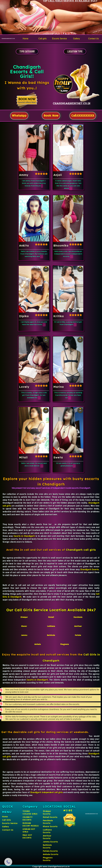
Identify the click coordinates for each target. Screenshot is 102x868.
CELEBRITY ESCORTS (28, 819)
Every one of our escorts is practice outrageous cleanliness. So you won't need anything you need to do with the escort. (51, 711)
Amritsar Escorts (47, 837)
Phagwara (65, 644)
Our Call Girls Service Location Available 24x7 (51, 610)
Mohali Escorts (50, 817)
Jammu (24, 635)
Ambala (38, 644)
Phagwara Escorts (48, 859)
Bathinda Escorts (47, 846)
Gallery (6, 827)
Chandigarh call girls (81, 550)
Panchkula (78, 617)
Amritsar (78, 626)
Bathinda (51, 635)
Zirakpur (24, 617)
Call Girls (7, 820)
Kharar (24, 626)
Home (5, 817)
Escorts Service (10, 823)
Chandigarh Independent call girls (46, 792)
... (71, 188)
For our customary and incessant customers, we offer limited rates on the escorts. (42, 704)
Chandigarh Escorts (90, 569)
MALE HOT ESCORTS (27, 837)
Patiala (78, 635)
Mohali (51, 617)
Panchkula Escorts (48, 822)
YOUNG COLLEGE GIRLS (30, 813)
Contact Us (8, 830)
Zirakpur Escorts (47, 813)
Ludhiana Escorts (47, 831)
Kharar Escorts (50, 827)
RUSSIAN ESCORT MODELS (31, 825)
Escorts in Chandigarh (24, 536)
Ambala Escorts (51, 854)
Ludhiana (51, 626)
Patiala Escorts (50, 851)
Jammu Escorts (50, 842)
